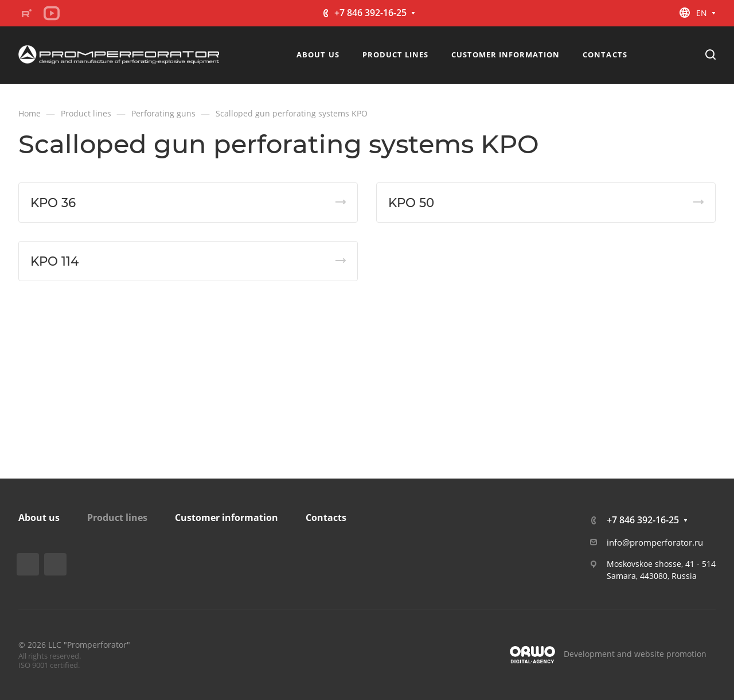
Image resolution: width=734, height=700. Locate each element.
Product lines (117, 518)
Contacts (326, 518)
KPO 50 (411, 203)
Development (589, 654)
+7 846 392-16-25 (370, 13)
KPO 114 (54, 261)
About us (39, 518)
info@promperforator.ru (655, 542)
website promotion (670, 654)
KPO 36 (53, 203)
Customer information (227, 518)
